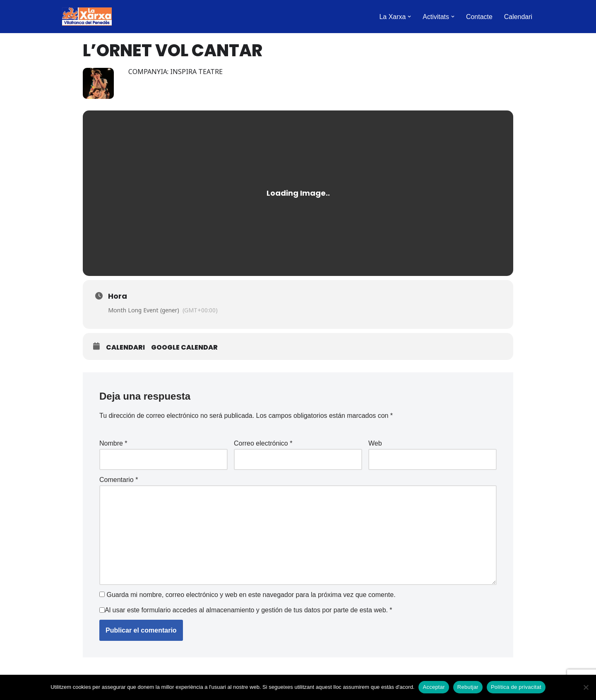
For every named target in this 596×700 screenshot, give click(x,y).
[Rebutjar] (586, 687)
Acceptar (434, 687)
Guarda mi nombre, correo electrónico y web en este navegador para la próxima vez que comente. (251, 595)
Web (375, 443)
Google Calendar (184, 348)
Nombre (113, 443)
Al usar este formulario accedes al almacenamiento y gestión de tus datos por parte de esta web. (249, 610)
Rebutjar (468, 687)
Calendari (518, 17)
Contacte (479, 17)
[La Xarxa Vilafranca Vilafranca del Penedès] (87, 17)
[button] (409, 17)
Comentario (119, 480)
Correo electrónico (263, 443)
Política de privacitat (516, 687)
